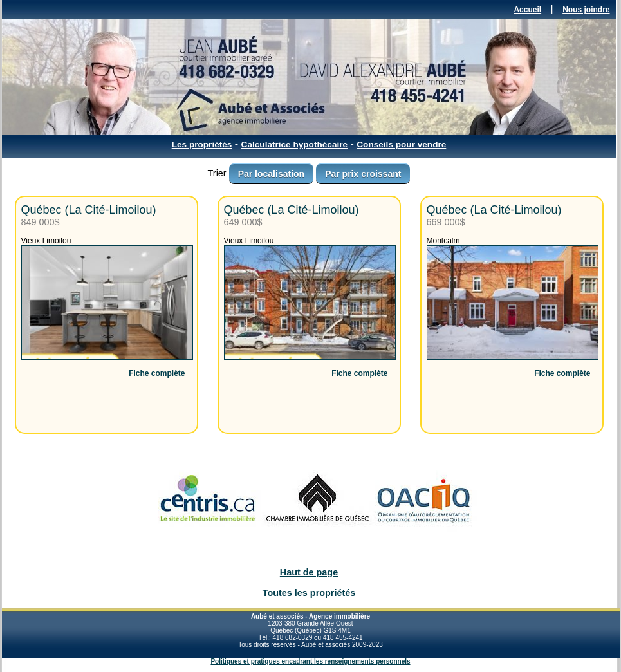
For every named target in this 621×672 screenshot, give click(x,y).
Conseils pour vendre (401, 145)
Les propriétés (202, 145)
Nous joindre (586, 10)
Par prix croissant (363, 174)
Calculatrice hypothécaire (294, 145)
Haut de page (309, 572)
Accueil (527, 10)
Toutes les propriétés (309, 593)
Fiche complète (157, 373)
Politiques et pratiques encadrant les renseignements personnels (310, 661)
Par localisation (271, 174)
